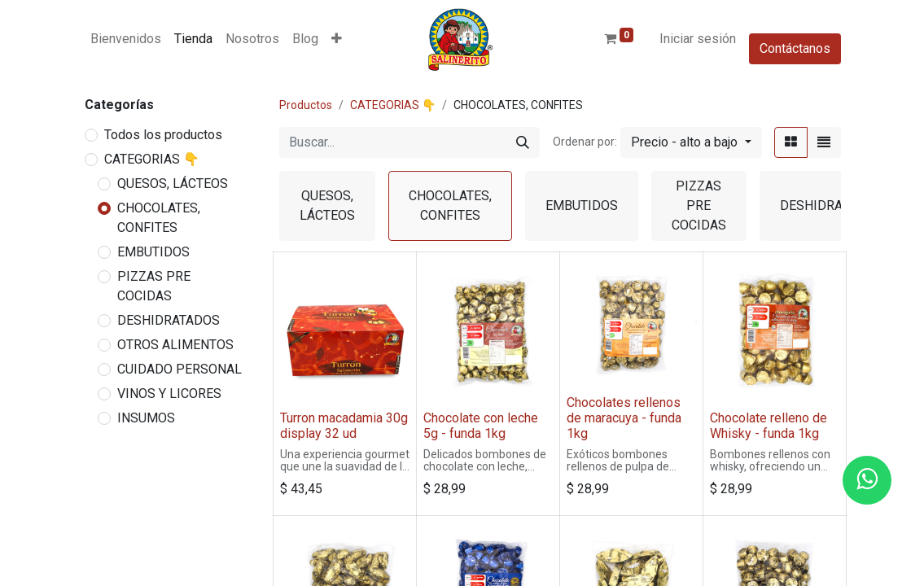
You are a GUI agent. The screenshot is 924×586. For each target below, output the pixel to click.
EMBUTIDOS (153, 252)
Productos (306, 105)
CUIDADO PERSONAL (180, 369)
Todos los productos (163, 135)
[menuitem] (126, 39)
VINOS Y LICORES (169, 394)
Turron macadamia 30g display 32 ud (344, 426)
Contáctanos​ (795, 48)
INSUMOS (146, 418)
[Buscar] (523, 142)
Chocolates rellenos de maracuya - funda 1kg (624, 418)
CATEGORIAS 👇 (152, 159)
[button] (337, 39)
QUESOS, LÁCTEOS (173, 184)
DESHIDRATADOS (169, 320)
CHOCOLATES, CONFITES (159, 218)
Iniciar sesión (698, 39)
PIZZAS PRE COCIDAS (154, 286)
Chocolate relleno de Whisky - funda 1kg (769, 426)
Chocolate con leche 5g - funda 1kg (481, 426)
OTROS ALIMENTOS (175, 345)
